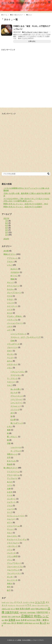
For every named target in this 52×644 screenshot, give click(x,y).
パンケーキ (11, 553)
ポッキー (10, 577)
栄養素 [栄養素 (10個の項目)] (12, 620)
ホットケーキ (12, 580)
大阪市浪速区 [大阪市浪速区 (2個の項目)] (31, 613)
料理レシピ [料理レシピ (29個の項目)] (41, 616)
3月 (7, 230)
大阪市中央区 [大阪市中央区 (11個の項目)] (12, 612)
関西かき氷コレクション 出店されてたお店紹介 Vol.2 (26, 204)
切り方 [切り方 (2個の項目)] (13, 609)
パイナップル (12, 320)
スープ (10, 512)
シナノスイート (17, 403)
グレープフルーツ (14, 293)
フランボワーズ (13, 344)
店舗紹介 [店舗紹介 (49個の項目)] (27, 616)
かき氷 (10, 492)
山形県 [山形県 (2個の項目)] (13, 617)
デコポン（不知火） (15, 316)
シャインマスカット (18, 334)
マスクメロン (16, 375)
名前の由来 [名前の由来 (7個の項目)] (25, 609)
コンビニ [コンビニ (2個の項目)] (26, 602)
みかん (10, 361)
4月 (7, 228)
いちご (35, 32)
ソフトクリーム (13, 526)
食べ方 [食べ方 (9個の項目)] (43, 623)
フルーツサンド (13, 570)
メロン (10, 368)
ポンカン (10, 354)
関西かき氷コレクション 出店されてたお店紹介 (23, 207)
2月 (7, 232)
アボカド (10, 262)
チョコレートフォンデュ (17, 539)
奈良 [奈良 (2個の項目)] (9, 617)
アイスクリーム (13, 472)
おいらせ (14, 393)
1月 (7, 235)
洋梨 (9, 443)
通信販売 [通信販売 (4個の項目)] (20, 623)
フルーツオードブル (15, 567)
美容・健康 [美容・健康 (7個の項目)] (41, 620)
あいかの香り (16, 389)
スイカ (10, 310)
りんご (46, 32)
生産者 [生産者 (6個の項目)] (24, 620)
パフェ (10, 550)
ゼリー (10, 523)
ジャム (10, 506)
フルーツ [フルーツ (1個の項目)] (34, 605)
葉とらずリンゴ (17, 423)
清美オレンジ (12, 454)
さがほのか (15, 272)
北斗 (12, 413)
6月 (7, 223)
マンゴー (10, 358)
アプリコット (12, 258)
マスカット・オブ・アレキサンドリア (26, 337)
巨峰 (12, 341)
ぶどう (10, 330)
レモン (10, 426)
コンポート (11, 499)
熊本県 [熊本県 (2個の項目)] (18, 620)
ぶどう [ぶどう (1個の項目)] (8, 602)
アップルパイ (28, 32)
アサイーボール (13, 475)
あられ (10, 482)
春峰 (9, 430)
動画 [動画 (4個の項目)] (17, 609)
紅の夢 (13, 420)
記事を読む (32, 41)
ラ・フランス (12, 378)
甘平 (9, 458)
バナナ (10, 326)
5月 (7, 225)
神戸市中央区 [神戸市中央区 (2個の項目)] (31, 620)
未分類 (6, 251)
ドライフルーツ (13, 543)
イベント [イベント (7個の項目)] (18, 602)
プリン (10, 560)
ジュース (10, 509)
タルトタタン (12, 536)
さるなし (10, 299)
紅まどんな (11, 461)
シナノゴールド (17, 399)
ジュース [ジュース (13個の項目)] (40, 602)
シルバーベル (16, 447)
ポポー (10, 351)
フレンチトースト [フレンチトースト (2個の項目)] (43, 605)
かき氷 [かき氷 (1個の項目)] (3, 602)
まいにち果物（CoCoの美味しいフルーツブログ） (24, 4)
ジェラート (11, 502)
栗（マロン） (12, 437)
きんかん (10, 289)
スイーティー (12, 306)
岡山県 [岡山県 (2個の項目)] (18, 617)
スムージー (11, 519)
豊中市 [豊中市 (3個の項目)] (14, 623)
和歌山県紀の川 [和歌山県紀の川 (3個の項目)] (41, 609)
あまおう (14, 269)
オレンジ (10, 282)
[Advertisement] (26, 77)
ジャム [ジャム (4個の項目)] (32, 602)
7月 (7, 221)
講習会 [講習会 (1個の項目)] (9, 623)
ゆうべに (14, 276)
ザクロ (10, 296)
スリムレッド (16, 406)
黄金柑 (10, 464)
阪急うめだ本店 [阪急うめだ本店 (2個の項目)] (34, 623)
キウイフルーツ (13, 286)
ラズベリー (11, 382)
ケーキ (10, 495)
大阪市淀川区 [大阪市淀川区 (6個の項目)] (42, 612)
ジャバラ (10, 303)
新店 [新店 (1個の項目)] (3, 620)
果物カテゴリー (10, 254)
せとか (10, 313)
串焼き (10, 584)
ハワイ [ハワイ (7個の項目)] (28, 605)
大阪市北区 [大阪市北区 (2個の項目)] (23, 613)
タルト (41, 32)
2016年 (6, 239)
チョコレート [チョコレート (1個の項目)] (12, 605)
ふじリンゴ (15, 409)
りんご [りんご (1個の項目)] (12, 602)
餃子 (9, 590)
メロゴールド (12, 364)
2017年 (6, 218)
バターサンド (12, 546)
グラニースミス (17, 396)
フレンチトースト (14, 573)
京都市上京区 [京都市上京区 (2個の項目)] (6, 609)
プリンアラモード (14, 563)
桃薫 (12, 279)
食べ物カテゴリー (10, 468)
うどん (10, 485)
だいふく (10, 529)
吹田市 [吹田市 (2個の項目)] (33, 609)
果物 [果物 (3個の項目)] (6, 620)
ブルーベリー (12, 347)
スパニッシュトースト (16, 516)
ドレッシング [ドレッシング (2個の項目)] (20, 605)
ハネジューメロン (18, 372)
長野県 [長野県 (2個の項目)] (26, 623)
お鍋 (9, 489)
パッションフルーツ (15, 323)
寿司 (9, 587)
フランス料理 (12, 556)
